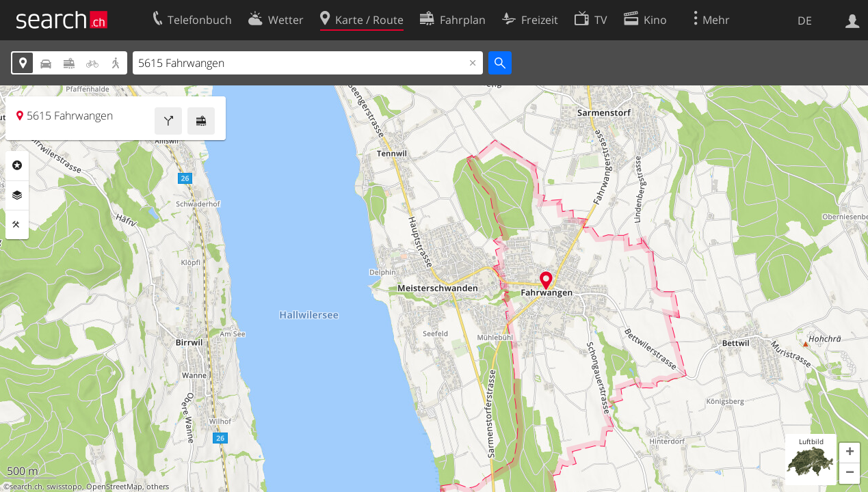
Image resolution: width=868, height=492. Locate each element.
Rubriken (17, 165)
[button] (850, 453)
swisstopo (64, 487)
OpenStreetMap (114, 487)
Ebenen (17, 195)
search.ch (26, 487)
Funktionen (17, 225)
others (158, 487)
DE (805, 20)
